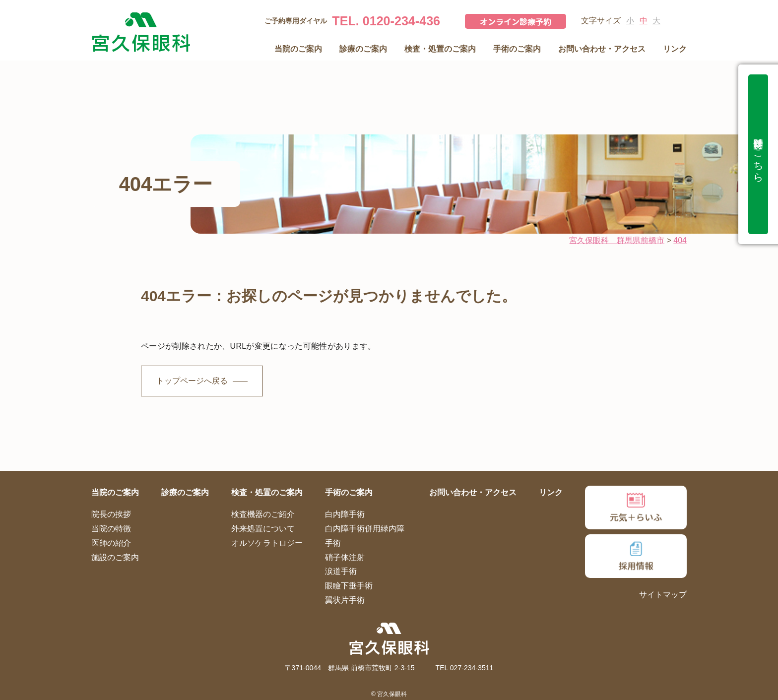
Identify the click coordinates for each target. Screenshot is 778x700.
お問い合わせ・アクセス (602, 49)
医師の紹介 (111, 543)
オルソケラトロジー (267, 543)
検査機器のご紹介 (263, 514)
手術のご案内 (517, 49)
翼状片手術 (345, 600)
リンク (675, 49)
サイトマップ (663, 595)
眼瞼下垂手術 (349, 586)
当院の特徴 (111, 529)
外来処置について (263, 529)
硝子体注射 (345, 557)
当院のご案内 (298, 49)
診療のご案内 (363, 49)
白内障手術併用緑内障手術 (365, 536)
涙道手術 (341, 571)
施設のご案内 (115, 557)
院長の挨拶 (111, 514)
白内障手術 (345, 514)
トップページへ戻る (192, 381)
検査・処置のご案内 (440, 49)
